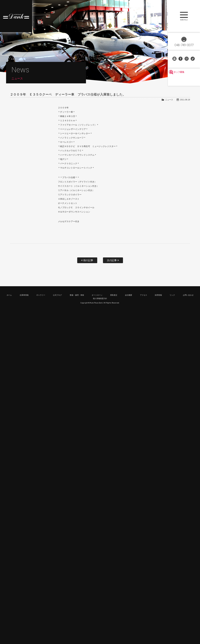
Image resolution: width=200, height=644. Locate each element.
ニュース (169, 100)
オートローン (97, 295)
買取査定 (114, 295)
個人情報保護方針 (100, 298)
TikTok (193, 59)
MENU (184, 16)
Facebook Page (181, 59)
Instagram (187, 59)
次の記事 (113, 260)
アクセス (144, 295)
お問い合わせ (175, 59)
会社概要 (129, 295)
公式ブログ (57, 295)
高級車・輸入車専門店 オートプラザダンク (16, 16)
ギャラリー (41, 295)
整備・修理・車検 (77, 295)
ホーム (9, 295)
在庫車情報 (24, 295)
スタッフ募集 (184, 81)
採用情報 (158, 295)
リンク (172, 295)
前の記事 (87, 260)
